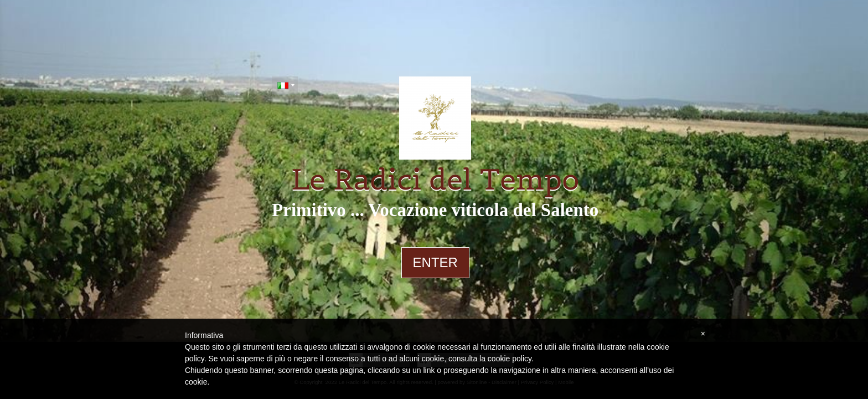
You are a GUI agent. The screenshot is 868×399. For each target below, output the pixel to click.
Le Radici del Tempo (435, 180)
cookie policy (510, 359)
